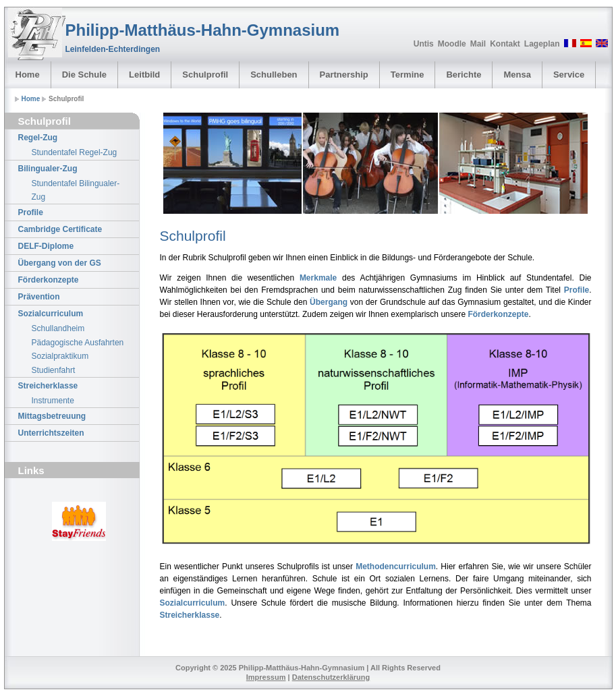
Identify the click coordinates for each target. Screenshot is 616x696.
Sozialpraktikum (60, 356)
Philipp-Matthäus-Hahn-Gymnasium (203, 30)
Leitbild (144, 75)
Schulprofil (205, 75)
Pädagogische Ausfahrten (78, 343)
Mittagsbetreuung (52, 416)
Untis (424, 44)
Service (569, 75)
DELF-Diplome (46, 246)
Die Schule (84, 75)
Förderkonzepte (49, 280)
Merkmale (318, 278)
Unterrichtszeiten (51, 433)
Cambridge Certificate (60, 229)
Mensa (517, 75)
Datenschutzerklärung (331, 677)
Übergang (329, 302)
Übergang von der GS (60, 263)
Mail (478, 44)
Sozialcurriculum (51, 314)
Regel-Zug (38, 138)
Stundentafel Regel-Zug (75, 152)
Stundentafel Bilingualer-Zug (76, 190)
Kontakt (505, 44)
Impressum (266, 677)
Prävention (39, 297)
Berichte (464, 75)
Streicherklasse (48, 386)
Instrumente (53, 401)
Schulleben (274, 75)
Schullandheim (58, 328)
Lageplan (542, 44)
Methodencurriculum (396, 567)
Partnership (344, 75)
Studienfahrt (54, 370)
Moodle (452, 44)
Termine (408, 75)
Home (28, 75)
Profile (31, 212)
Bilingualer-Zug (48, 169)
